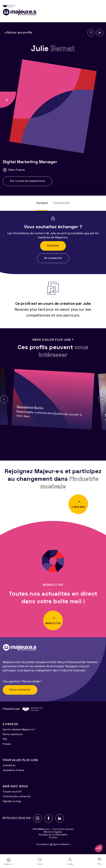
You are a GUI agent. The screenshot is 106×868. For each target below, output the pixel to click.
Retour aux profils (18, 33)
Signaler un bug (12, 801)
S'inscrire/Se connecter (17, 797)
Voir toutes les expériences (27, 181)
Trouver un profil (12, 792)
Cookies (53, 838)
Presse (7, 744)
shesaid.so (9, 766)
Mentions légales (53, 832)
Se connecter (53, 258)
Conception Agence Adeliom (53, 845)
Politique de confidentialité (53, 835)
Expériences (62, 203)
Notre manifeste (13, 734)
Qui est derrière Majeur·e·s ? (19, 730)
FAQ (5, 739)
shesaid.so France (14, 770)
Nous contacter (20, 690)
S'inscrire (53, 246)
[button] (4, 399)
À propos (42, 203)
